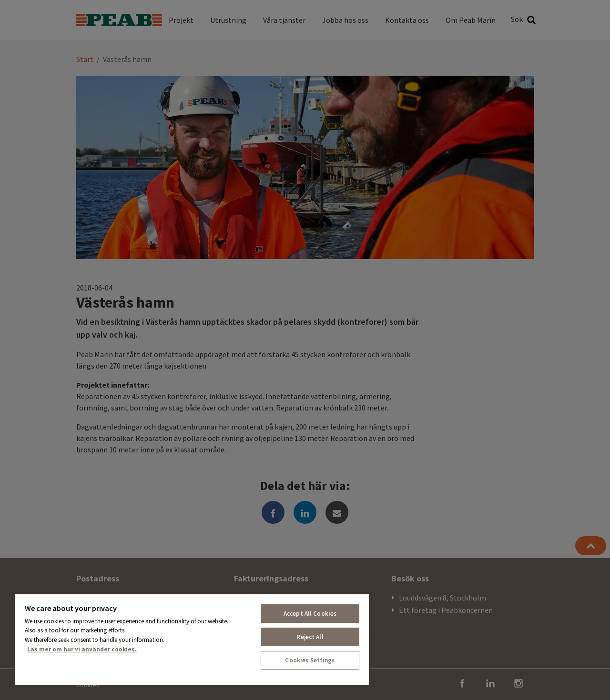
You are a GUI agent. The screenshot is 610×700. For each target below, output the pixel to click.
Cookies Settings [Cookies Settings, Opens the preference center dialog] (310, 660)
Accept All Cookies (310, 614)
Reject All (310, 637)
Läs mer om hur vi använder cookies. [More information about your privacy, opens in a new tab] (82, 649)
